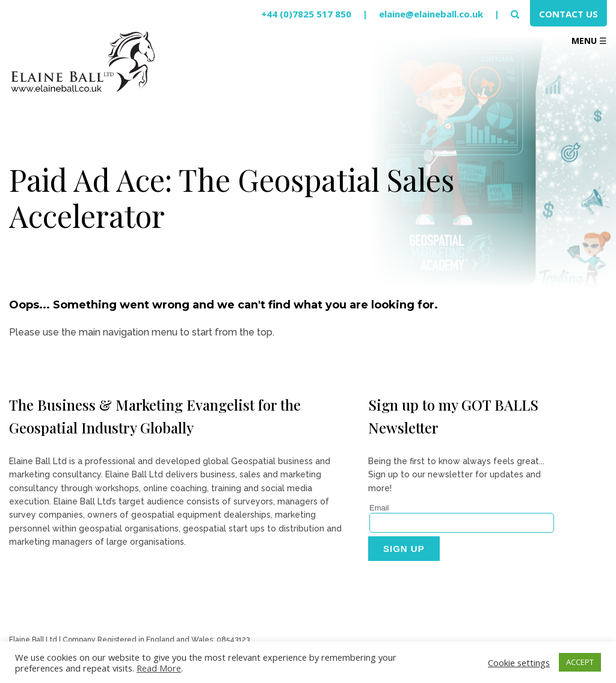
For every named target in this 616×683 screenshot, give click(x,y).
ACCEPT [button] (580, 662)
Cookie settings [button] (519, 663)
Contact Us (568, 14)
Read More (159, 668)
